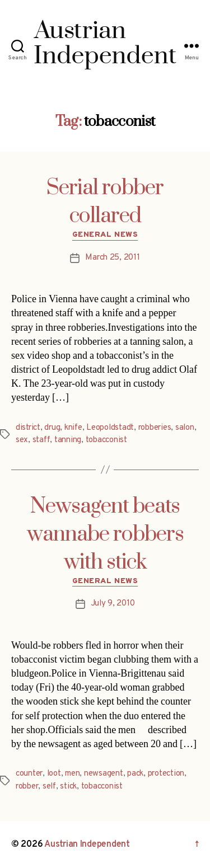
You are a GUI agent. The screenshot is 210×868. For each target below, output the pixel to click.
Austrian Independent (87, 844)
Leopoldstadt (110, 428)
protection (166, 774)
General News (105, 235)
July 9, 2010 (113, 604)
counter (29, 774)
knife (73, 428)
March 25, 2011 (112, 258)
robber (27, 787)
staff (41, 440)
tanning (68, 440)
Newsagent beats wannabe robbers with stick (105, 534)
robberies (155, 428)
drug (52, 428)
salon (185, 428)
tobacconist (106, 440)
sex (22, 440)
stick (68, 787)
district (28, 428)
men (72, 774)
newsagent (104, 774)
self (49, 787)
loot (54, 774)
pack (135, 774)
